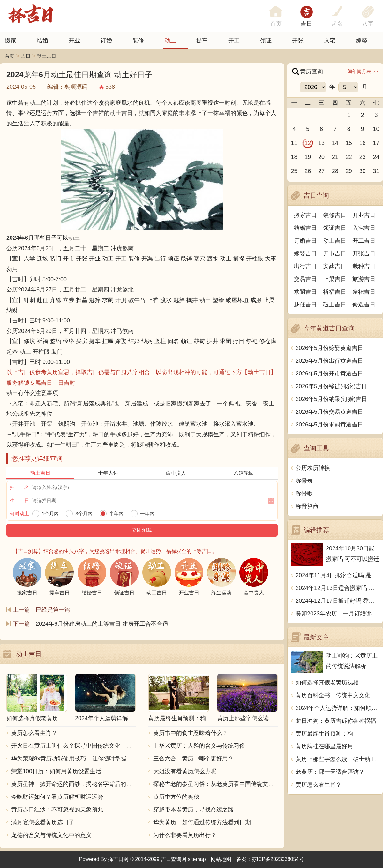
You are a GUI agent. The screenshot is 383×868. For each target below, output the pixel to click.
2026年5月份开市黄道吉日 (329, 374)
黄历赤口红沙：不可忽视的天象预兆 (57, 810)
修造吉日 (364, 305)
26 (308, 171)
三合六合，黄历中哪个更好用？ (193, 759)
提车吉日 (208, 41)
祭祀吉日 (364, 292)
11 (294, 143)
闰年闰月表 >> (363, 71)
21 (335, 157)
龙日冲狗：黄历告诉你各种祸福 (336, 721)
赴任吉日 (305, 305)
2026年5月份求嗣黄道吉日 (329, 425)
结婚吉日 (48, 41)
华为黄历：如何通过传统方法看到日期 (202, 822)
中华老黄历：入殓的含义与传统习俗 (199, 746)
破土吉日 (335, 305)
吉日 (306, 24)
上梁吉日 (335, 279)
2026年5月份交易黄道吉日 (329, 412)
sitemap (197, 859)
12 (308, 143)
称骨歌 (304, 494)
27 (321, 171)
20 (321, 157)
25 (294, 171)
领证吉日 (272, 41)
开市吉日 (335, 253)
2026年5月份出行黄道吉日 (329, 361)
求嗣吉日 (305, 292)
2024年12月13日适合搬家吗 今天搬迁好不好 (338, 588)
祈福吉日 (335, 292)
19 (308, 157)
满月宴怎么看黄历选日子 (43, 822)
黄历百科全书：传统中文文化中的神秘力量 (338, 695)
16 (363, 143)
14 (335, 143)
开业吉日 (80, 41)
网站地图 (221, 859)
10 (376, 129)
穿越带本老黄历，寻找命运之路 (193, 810)
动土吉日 (176, 41)
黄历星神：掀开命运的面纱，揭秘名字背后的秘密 (73, 784)
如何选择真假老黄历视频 (327, 683)
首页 (10, 56)
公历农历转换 (313, 468)
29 (349, 171)
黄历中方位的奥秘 (176, 797)
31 (376, 171)
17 (376, 143)
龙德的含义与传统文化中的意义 (51, 835)
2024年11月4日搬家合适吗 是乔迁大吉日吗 (338, 575)
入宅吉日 (335, 41)
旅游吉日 (364, 279)
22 (349, 157)
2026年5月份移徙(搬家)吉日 (331, 386)
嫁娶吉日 (367, 41)
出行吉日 (305, 266)
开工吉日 (240, 41)
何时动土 (19, 513)
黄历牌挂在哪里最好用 (324, 746)
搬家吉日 (16, 41)
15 (349, 143)
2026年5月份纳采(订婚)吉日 (331, 399)
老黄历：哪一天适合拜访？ (330, 772)
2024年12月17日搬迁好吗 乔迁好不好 (338, 601)
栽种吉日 (364, 266)
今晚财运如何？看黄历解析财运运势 (57, 797)
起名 (337, 24)
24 (376, 157)
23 (363, 157)
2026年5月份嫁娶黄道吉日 (329, 348)
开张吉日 (364, 253)
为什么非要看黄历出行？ (185, 835)
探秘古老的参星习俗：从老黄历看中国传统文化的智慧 (215, 784)
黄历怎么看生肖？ (34, 733)
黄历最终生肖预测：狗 (324, 734)
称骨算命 (307, 506)
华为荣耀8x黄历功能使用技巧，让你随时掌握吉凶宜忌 (73, 759)
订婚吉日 (112, 41)
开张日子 (304, 41)
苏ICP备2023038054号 (278, 859)
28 (335, 171)
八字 (368, 24)
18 (294, 157)
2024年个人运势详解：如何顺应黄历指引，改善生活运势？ (338, 708)
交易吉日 (305, 279)
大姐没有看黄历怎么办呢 (185, 771)
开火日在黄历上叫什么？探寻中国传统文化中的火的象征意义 (73, 746)
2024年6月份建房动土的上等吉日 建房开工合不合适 (102, 624)
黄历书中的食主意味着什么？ (191, 733)
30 (363, 171)
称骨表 (304, 481)
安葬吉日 (335, 266)
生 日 (19, 500)
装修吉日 (144, 41)
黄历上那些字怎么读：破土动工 (336, 759)
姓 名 (19, 487)
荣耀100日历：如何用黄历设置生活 (56, 771)
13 (321, 143)
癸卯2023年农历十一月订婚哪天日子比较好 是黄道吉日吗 (338, 614)
